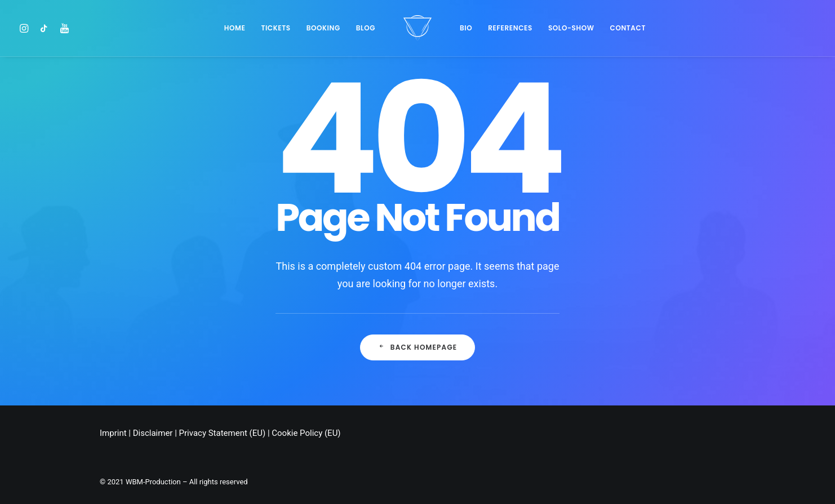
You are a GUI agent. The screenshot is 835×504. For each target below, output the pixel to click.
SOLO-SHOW (571, 28)
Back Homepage (418, 347)
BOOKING (323, 28)
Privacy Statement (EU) (223, 433)
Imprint (113, 433)
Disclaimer (153, 433)
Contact (628, 28)
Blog (366, 28)
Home (235, 28)
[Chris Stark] (418, 28)
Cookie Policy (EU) (306, 433)
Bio (466, 28)
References (510, 28)
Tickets (276, 28)
